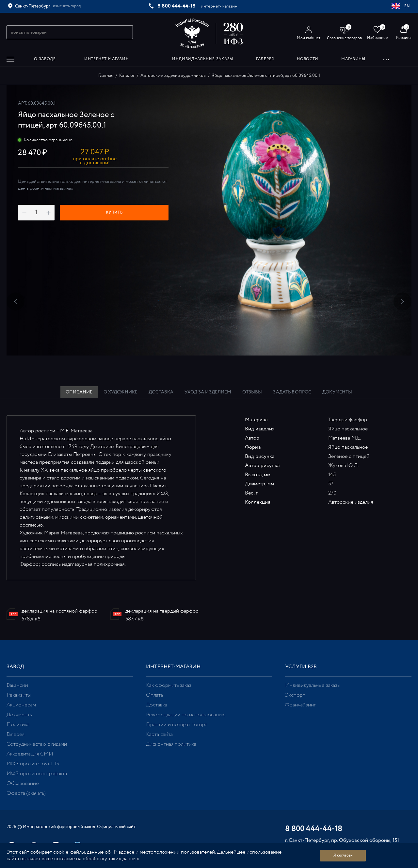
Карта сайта (159, 734)
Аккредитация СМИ (30, 754)
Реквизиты (19, 695)
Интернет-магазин (173, 667)
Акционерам (21, 705)
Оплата (154, 695)
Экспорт (295, 695)
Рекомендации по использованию (186, 715)
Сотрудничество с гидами (37, 744)
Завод (15, 667)
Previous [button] (16, 301)
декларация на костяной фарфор (59, 611)
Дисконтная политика (171, 744)
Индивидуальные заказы (313, 685)
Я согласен (343, 855)
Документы (20, 715)
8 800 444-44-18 (177, 6)
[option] (209, 220)
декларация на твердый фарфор (162, 611)
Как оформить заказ (169, 685)
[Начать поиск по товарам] (125, 32)
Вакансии (17, 685)
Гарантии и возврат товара (177, 725)
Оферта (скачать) (26, 793)
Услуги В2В (301, 667)
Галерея (16, 734)
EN (401, 6)
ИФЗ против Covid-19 (33, 764)
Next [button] (402, 301)
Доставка (157, 705)
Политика (18, 725)
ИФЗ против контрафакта (37, 774)
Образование (23, 783)
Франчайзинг (300, 705)
